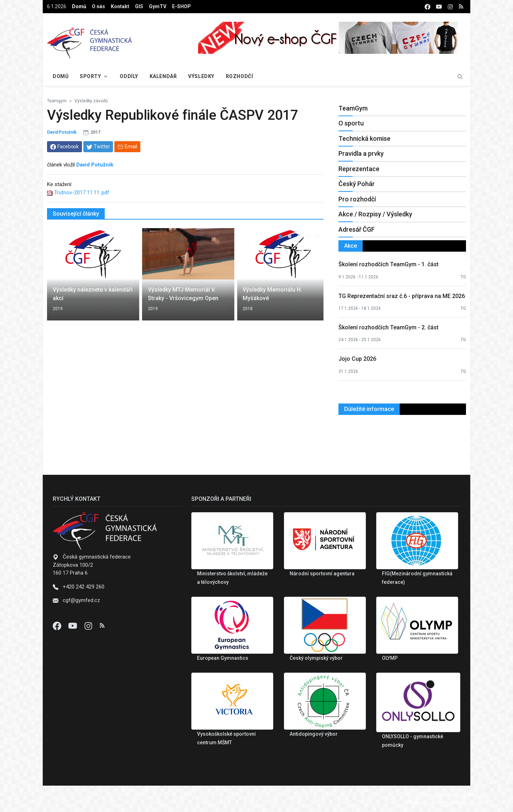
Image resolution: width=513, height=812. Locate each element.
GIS (139, 6)
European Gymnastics (223, 658)
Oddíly (129, 76)
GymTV (158, 6)
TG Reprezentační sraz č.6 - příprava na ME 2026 (402, 296)
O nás (99, 6)
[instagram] (450, 7)
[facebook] (427, 7)
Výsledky (201, 76)
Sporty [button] (90, 76)
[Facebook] (58, 626)
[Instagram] (89, 626)
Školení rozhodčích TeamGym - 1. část (388, 264)
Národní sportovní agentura (322, 574)
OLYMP (390, 658)
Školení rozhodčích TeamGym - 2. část (388, 327)
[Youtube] (73, 626)
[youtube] (439, 7)
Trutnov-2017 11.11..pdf (82, 192)
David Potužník (62, 132)
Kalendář (163, 76)
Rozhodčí (239, 76)
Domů (79, 6)
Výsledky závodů (91, 101)
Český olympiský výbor (316, 658)
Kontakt (120, 6)
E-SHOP (182, 6)
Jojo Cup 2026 (357, 359)
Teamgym (57, 101)
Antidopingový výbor (314, 734)
